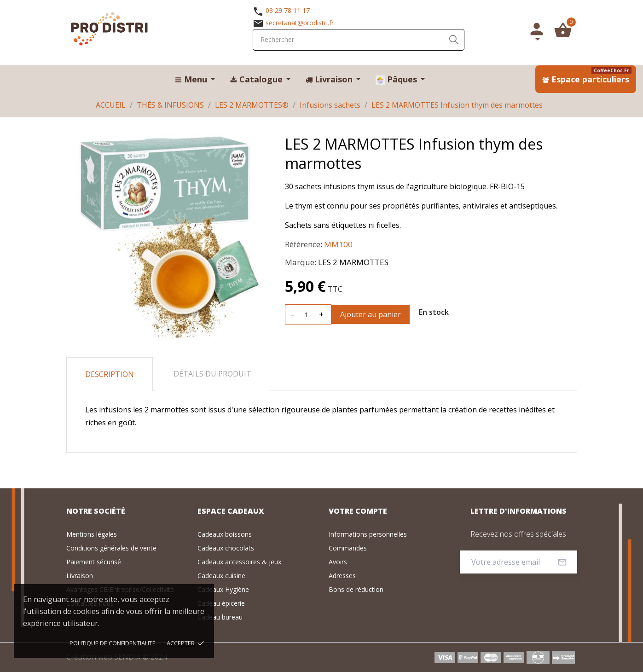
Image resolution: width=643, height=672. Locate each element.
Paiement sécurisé (94, 562)
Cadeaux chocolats (226, 548)
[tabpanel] (169, 236)
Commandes (348, 548)
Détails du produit (212, 374)
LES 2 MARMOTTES (353, 262)
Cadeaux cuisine (221, 576)
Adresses (342, 576)
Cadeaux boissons (225, 534)
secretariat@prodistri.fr (300, 23)
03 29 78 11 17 (288, 10)
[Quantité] (307, 314)
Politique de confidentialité (113, 643)
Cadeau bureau (220, 617)
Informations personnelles (368, 534)
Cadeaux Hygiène (223, 589)
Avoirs (338, 562)
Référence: (304, 244)
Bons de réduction (356, 589)
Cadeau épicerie (221, 603)
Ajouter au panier (371, 314)
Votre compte (358, 511)
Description (110, 374)
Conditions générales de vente (111, 548)
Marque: (301, 262)
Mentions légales (92, 534)
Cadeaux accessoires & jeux (239, 562)
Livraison (80, 576)
